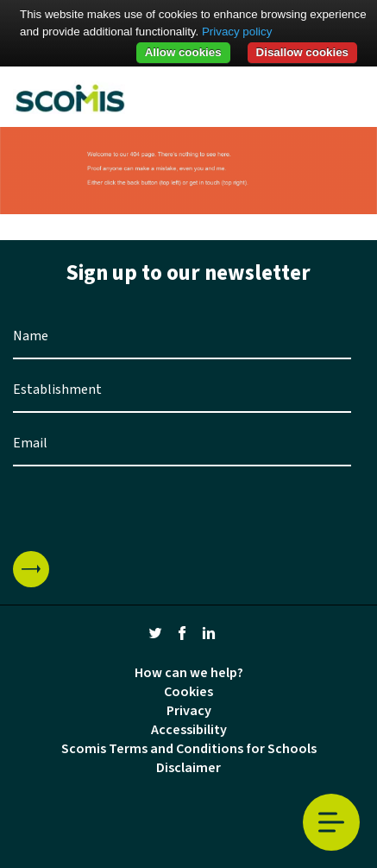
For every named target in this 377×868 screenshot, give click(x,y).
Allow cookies (183, 52)
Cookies (188, 692)
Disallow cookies (302, 52)
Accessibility (189, 730)
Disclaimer (188, 768)
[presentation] (144, 509)
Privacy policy (237, 32)
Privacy (189, 711)
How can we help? (189, 673)
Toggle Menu (331, 823)
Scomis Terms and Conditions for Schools (189, 749)
